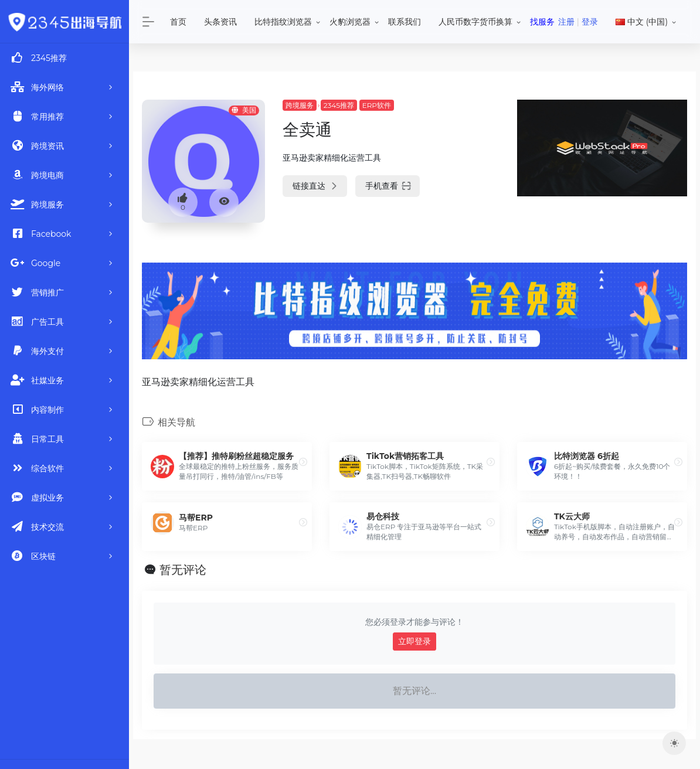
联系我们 (405, 22)
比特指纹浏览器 (283, 22)
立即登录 (414, 641)
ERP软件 (377, 105)
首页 (178, 22)
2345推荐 (339, 105)
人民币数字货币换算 (475, 22)
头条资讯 (220, 22)
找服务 (542, 22)
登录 (590, 22)
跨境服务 (300, 105)
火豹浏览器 (350, 22)
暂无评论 (183, 570)
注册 (566, 22)
